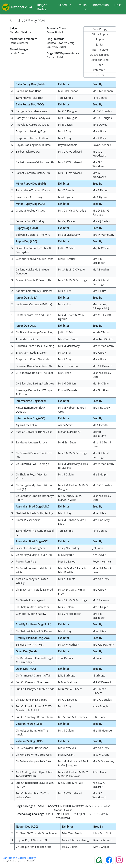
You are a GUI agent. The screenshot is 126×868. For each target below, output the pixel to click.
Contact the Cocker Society (19, 858)
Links (118, 5)
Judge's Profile (42, 7)
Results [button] (82, 6)
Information (101, 5)
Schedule (65, 5)
